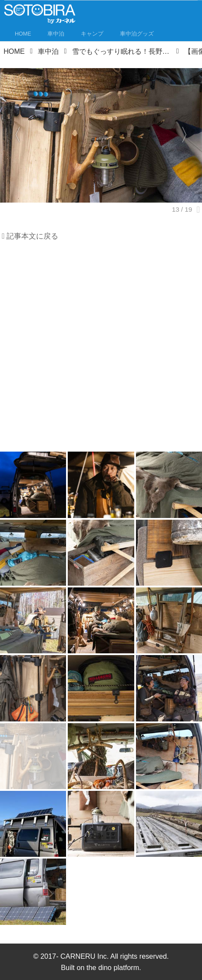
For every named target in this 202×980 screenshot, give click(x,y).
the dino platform (113, 967)
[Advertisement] (101, 349)
